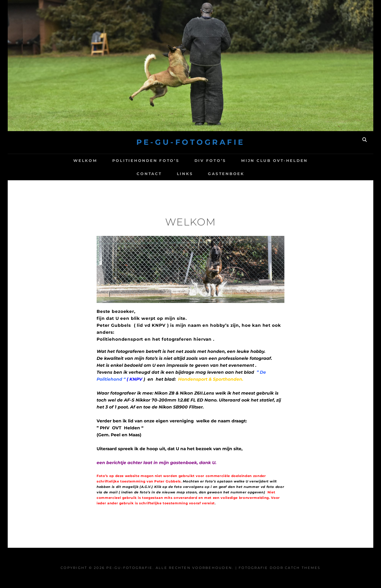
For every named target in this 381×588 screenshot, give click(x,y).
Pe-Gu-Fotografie (191, 142)
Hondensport (193, 379)
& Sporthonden (225, 379)
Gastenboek (226, 174)
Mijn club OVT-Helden (274, 161)
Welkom (85, 161)
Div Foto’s (210, 161)
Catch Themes (303, 568)
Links (185, 174)
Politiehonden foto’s (146, 161)
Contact (149, 174)
